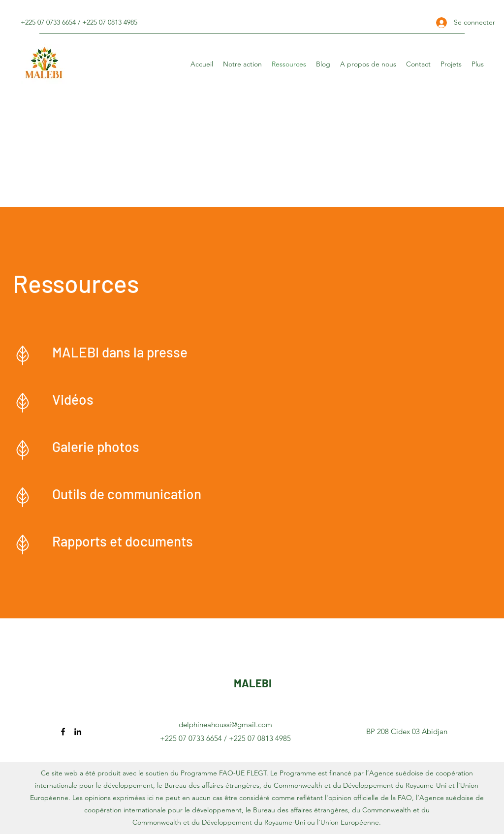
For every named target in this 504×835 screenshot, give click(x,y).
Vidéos (73, 399)
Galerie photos (96, 447)
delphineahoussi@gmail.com (225, 724)
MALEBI (253, 683)
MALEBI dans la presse (120, 352)
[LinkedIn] (78, 732)
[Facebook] (63, 732)
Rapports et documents (123, 541)
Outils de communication (127, 494)
